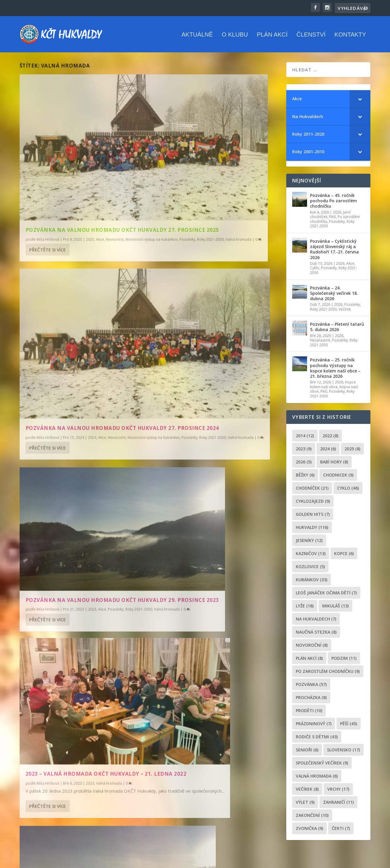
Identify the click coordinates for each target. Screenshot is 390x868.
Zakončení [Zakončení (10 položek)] (312, 818)
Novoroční (115, 179)
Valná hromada (58, 327)
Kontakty (350, 36)
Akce (100, 179)
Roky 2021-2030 (111, 184)
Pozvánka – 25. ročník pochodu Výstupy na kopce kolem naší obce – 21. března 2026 (335, 371)
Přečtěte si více (47, 200)
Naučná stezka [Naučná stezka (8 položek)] (316, 634)
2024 (227, 179)
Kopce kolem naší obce (333, 387)
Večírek (345, 312)
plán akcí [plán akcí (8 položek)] (309, 661)
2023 (92, 321)
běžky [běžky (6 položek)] (305, 477)
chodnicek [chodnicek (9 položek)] (338, 477)
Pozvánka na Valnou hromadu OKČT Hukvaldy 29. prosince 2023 (81, 309)
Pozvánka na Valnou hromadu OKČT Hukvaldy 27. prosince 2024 (215, 166)
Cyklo (315, 271)
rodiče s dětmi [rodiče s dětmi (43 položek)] (317, 739)
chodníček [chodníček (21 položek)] (312, 490)
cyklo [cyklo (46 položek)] (348, 490)
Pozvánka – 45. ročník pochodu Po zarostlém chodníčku (334, 203)
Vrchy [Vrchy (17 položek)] (338, 791)
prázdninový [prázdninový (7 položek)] (314, 726)
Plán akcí (272, 36)
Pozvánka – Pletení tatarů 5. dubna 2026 (337, 329)
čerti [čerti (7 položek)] (341, 831)
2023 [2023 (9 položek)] (304, 451)
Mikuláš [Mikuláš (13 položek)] (335, 608)
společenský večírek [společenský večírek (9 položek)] (322, 765)
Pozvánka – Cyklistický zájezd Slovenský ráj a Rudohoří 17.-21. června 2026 (334, 252)
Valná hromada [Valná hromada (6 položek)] (317, 778)
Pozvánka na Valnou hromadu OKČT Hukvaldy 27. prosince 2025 (81, 166)
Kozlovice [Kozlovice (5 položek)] (310, 569)
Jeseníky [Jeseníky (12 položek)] (309, 543)
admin (176, 473)
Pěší (332, 219)
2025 (90, 179)
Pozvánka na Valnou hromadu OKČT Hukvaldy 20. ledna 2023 (81, 446)
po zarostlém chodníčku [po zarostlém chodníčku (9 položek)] (328, 674)
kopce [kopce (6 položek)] (344, 556)
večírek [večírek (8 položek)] (307, 791)
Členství (311, 36)
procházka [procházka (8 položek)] (311, 700)
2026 (337, 215)
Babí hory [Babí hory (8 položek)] (334, 464)
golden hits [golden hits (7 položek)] (313, 517)
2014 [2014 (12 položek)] (305, 438)
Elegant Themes (49, 861)
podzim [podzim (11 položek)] (344, 661)
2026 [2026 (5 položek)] (304, 464)
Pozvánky (88, 184)
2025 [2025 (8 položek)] (352, 451)
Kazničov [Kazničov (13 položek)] (311, 556)
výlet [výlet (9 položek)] (305, 804)
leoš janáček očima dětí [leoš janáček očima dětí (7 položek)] (326, 595)
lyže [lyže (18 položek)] (305, 608)
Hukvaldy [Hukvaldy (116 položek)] (312, 530)
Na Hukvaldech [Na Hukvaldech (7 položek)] (316, 621)
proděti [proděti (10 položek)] (309, 713)
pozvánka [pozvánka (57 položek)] (311, 687)
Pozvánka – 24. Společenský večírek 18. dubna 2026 (334, 296)
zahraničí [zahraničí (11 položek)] (338, 804)
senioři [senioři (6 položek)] (307, 752)
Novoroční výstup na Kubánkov (52, 184)
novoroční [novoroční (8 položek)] (312, 647)
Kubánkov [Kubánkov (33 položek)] (312, 582)
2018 (215, 473)
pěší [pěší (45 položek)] (349, 726)
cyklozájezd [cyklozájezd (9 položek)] (313, 503)
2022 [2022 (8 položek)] (330, 438)
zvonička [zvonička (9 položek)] (309, 831)
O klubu (235, 36)
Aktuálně (197, 36)
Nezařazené (320, 343)
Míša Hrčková (48, 179)
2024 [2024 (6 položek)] (328, 451)
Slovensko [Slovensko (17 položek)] (343, 752)
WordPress (96, 861)
